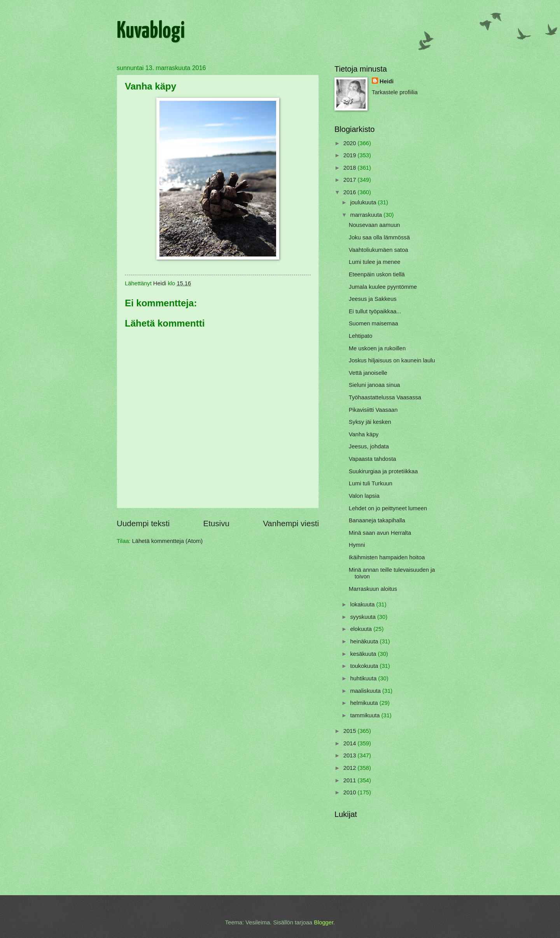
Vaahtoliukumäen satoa (379, 250)
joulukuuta (364, 202)
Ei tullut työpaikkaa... (375, 311)
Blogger (324, 922)
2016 (351, 192)
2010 (351, 792)
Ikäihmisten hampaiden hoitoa (387, 557)
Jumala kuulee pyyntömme (383, 287)
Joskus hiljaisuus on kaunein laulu (392, 360)
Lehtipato (361, 336)
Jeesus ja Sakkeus (373, 299)
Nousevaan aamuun (374, 225)
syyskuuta (364, 617)
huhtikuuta (364, 678)
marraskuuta (367, 215)
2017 (351, 180)
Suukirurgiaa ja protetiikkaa (383, 471)
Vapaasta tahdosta (373, 459)
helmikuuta (365, 703)
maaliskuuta (366, 691)
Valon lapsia (364, 496)
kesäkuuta (364, 654)
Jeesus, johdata (369, 446)
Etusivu (216, 523)
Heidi (387, 81)
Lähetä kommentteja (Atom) (168, 541)
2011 (351, 780)
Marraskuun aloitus (373, 589)
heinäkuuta (365, 641)
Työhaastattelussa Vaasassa (385, 397)
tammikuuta (366, 715)
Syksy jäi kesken (370, 422)
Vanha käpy (364, 434)
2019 (351, 155)
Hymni (357, 545)
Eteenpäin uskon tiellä (377, 274)
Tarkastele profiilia (395, 92)
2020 (351, 143)
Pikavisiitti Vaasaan (373, 410)
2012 (351, 768)
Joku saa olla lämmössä (379, 237)
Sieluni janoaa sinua (374, 385)
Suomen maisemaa (374, 323)
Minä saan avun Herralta (380, 533)
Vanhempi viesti (291, 523)
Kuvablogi (151, 32)
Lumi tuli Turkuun (371, 483)
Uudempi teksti (143, 523)
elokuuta (362, 629)
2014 (351, 743)
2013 (351, 755)
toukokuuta (365, 666)
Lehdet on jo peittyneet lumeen (388, 508)
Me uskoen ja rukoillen (377, 348)
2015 (351, 731)
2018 (351, 168)
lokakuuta (363, 604)
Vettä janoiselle (368, 373)
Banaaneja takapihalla (377, 520)
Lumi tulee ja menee (375, 262)
